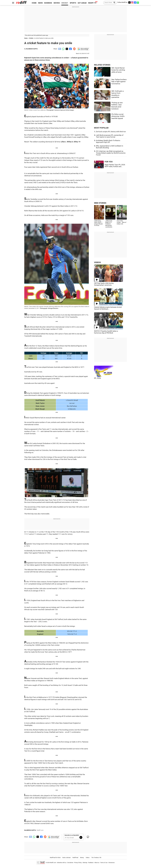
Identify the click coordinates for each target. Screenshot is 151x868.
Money (82, 858)
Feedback (91, 863)
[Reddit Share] (74, 49)
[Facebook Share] (70, 49)
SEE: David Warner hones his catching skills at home (118, 70)
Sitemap (85, 863)
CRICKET (65, 3)
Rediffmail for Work (55, 858)
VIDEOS (97, 262)
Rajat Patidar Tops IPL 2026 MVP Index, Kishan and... (115, 166)
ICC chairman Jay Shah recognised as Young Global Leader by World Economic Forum (111, 153)
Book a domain (67, 858)
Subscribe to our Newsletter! (72, 835)
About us (97, 863)
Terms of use (104, 863)
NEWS (40, 3)
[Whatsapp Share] (63, 49)
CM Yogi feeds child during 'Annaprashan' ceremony (104, 284)
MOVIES (57, 3)
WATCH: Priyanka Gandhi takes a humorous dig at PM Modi (106, 332)
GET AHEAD (82, 3)
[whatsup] (138, 2)
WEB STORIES (100, 203)
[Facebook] (135, 2)
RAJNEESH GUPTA (32, 49)
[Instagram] (132, 2)
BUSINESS (48, 3)
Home (26, 38)
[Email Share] (59, 49)
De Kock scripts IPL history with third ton (111, 132)
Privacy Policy (78, 863)
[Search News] (114, 3)
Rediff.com (53, 863)
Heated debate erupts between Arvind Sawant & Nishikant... (108, 308)
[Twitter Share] (67, 49)
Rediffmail (75, 858)
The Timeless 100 (96, 858)
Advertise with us (62, 863)
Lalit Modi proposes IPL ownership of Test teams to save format (110, 136)
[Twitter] (129, 2)
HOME (34, 3)
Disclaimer (70, 863)
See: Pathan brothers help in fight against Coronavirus (119, 82)
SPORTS (73, 3)
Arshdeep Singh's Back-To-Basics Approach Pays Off (108, 141)
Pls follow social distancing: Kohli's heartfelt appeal (118, 116)
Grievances (112, 863)
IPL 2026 (97, 378)
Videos (88, 858)
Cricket (31, 38)
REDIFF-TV (92, 3)
